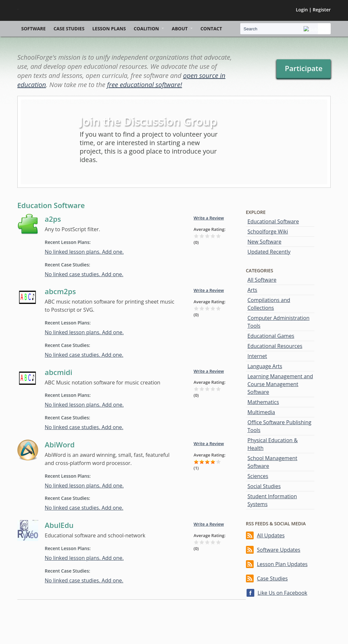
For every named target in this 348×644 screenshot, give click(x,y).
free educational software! (145, 85)
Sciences (258, 476)
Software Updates (279, 550)
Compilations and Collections (269, 304)
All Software (262, 280)
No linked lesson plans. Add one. (84, 252)
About (180, 29)
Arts (252, 290)
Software (33, 29)
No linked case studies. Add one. (84, 274)
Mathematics (263, 402)
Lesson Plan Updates (282, 564)
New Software (264, 242)
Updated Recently (269, 252)
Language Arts (265, 366)
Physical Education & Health (273, 444)
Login (302, 10)
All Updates (271, 535)
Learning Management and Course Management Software (280, 384)
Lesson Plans (109, 29)
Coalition (146, 29)
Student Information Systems (272, 500)
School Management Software (272, 462)
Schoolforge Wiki (268, 232)
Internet (257, 356)
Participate (304, 68)
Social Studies (264, 486)
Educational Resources (275, 346)
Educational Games (271, 336)
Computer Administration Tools (278, 322)
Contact (211, 29)
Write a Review (209, 218)
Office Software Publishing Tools (279, 426)
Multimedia (261, 412)
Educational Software (273, 221)
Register (322, 10)
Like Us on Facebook (282, 593)
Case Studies (69, 29)
